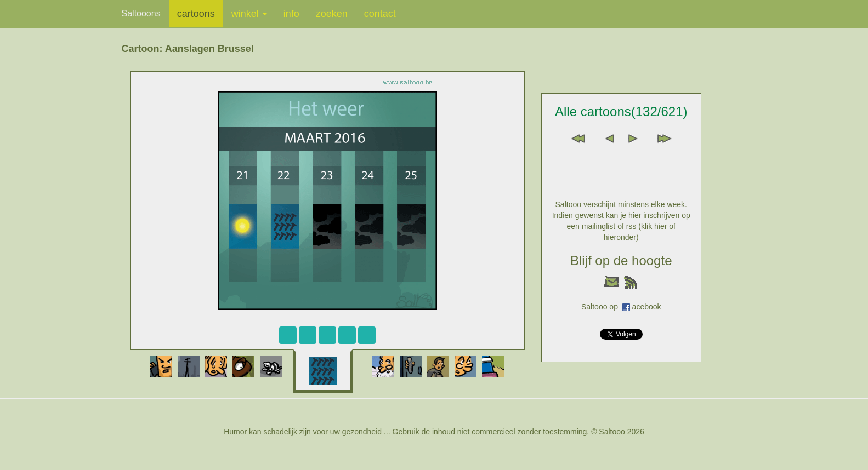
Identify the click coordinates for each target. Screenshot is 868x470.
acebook (647, 307)
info (291, 14)
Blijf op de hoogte (621, 260)
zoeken (332, 14)
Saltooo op (602, 307)
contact (380, 14)
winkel (249, 14)
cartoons (196, 14)
